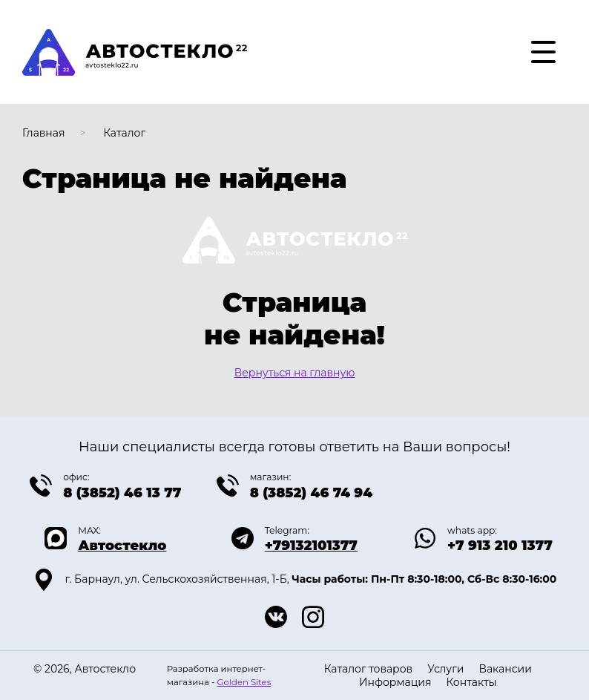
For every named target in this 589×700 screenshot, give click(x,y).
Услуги (445, 669)
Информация (395, 682)
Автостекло (122, 546)
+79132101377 (311, 546)
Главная (43, 133)
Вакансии (505, 669)
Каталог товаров (369, 669)
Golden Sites (244, 682)
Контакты (471, 682)
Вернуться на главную (295, 373)
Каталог (124, 133)
